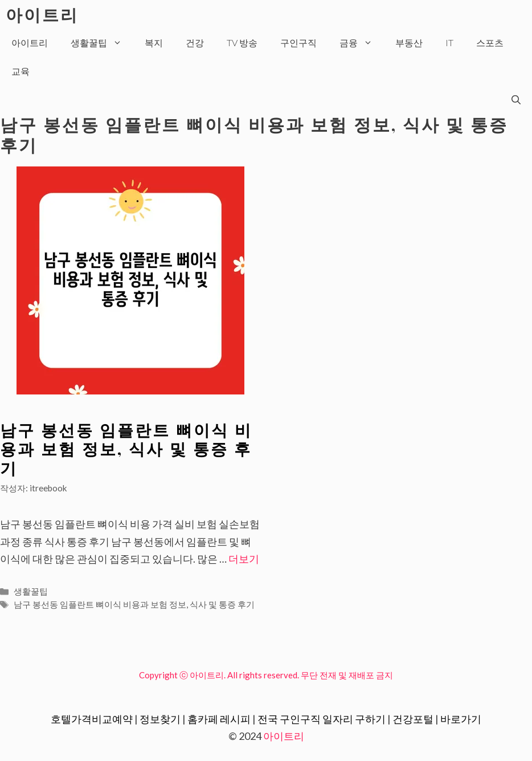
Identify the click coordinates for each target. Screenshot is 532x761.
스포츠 (490, 42)
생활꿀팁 (102, 43)
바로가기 (461, 719)
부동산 (409, 42)
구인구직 (298, 42)
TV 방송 (242, 42)
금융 (362, 43)
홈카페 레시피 (219, 719)
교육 (21, 71)
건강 (195, 42)
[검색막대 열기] (516, 100)
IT (449, 42)
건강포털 (413, 719)
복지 (154, 42)
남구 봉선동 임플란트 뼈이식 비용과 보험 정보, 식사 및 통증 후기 (126, 449)
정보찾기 (160, 719)
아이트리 (42, 14)
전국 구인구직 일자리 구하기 (322, 719)
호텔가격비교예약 (92, 719)
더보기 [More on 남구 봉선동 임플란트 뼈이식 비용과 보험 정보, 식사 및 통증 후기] (244, 559)
